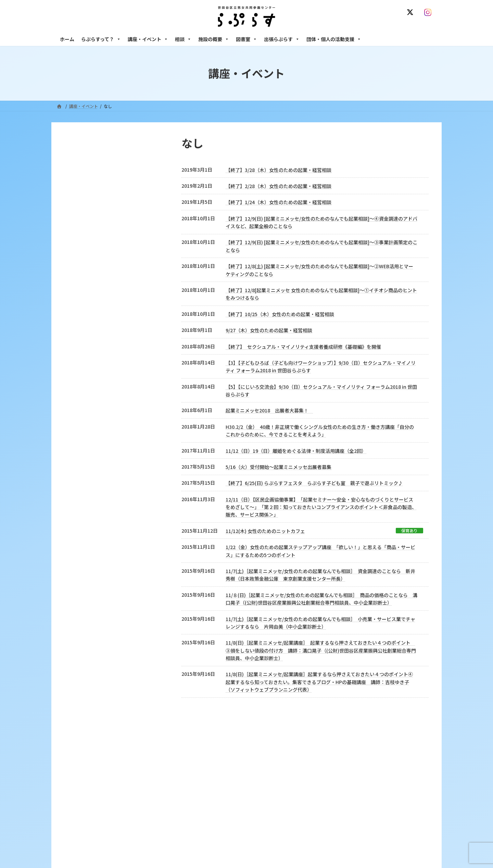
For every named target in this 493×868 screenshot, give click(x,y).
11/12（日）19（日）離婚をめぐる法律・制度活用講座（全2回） (296, 451)
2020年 (88, 283)
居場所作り (84, 472)
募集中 (79, 194)
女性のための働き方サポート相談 (356, 815)
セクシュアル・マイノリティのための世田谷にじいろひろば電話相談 (380, 830)
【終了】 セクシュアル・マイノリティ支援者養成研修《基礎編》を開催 (303, 347)
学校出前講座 (87, 434)
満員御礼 (81, 207)
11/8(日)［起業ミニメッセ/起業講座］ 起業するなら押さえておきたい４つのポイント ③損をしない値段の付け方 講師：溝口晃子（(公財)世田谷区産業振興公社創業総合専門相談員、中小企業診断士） (321, 650)
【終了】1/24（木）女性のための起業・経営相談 (279, 202)
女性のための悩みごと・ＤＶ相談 (356, 803)
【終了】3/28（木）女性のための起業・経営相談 (279, 170)
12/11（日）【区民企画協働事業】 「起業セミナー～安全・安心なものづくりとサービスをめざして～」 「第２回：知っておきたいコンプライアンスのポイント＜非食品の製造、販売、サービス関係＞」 (321, 507)
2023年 (88, 245)
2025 (77, 182)
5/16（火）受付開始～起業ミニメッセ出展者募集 (279, 467)
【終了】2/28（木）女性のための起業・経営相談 (279, 186)
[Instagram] (429, 12)
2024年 (88, 232)
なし (76, 409)
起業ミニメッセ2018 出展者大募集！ (269, 410)
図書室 (246, 39)
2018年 (88, 308)
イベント (81, 383)
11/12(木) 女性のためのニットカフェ (265, 531)
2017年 (88, 320)
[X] (412, 12)
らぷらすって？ (101, 39)
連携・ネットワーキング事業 (106, 459)
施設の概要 (214, 39)
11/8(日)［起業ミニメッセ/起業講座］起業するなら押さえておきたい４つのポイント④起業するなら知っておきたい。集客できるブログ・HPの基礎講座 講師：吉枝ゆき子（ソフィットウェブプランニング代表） (319, 682)
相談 (183, 39)
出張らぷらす (282, 39)
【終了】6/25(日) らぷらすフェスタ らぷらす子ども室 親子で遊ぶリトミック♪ (314, 483)
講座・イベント (148, 39)
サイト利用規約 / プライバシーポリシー (280, 762)
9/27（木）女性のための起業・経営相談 (269, 330)
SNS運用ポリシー (347, 762)
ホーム (67, 39)
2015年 (88, 346)
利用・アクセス (209, 815)
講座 (76, 421)
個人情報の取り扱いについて (403, 762)
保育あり (409, 531)
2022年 (88, 257)
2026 (77, 169)
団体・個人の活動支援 (334, 39)
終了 (76, 220)
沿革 (199, 803)
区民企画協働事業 (92, 446)
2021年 (88, 270)
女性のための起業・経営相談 (352, 856)
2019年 (88, 295)
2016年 (88, 333)
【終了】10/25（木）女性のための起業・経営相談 (280, 314)
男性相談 (333, 845)
